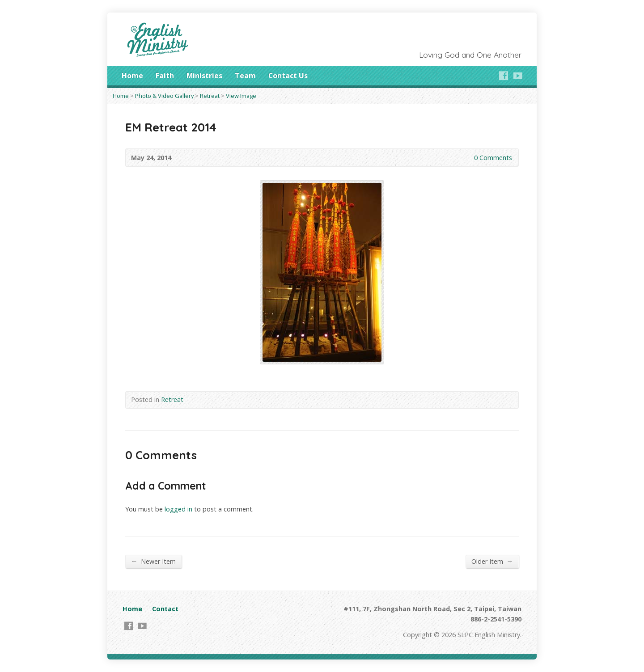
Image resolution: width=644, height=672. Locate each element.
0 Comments (467, 158)
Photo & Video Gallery (164, 96)
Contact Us (288, 76)
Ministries (204, 76)
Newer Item (153, 561)
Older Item (492, 561)
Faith (165, 76)
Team (245, 76)
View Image (241, 96)
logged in (178, 509)
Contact (165, 609)
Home (132, 76)
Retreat (210, 96)
